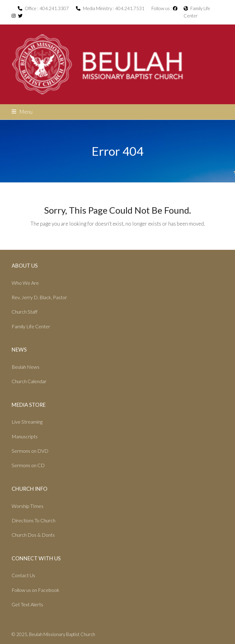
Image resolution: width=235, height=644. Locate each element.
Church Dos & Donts (33, 535)
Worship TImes (28, 506)
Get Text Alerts (27, 604)
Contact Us (23, 575)
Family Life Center (31, 326)
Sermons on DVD (30, 451)
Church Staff (25, 312)
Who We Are (25, 283)
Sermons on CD (28, 465)
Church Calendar (29, 381)
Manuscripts (25, 436)
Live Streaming (27, 422)
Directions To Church (34, 520)
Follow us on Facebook (35, 590)
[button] (22, 112)
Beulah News (26, 367)
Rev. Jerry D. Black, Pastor (39, 297)
